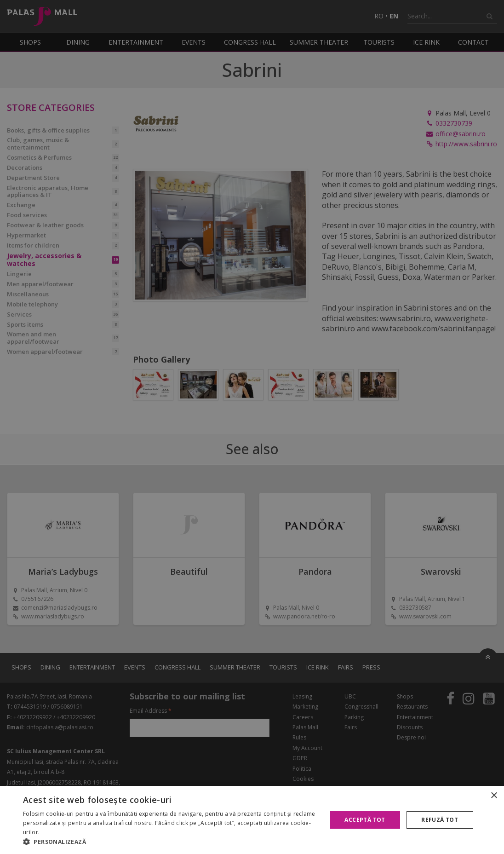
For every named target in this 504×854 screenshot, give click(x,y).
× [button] (494, 796)
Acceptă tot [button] (365, 820)
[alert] (252, 427)
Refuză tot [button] (440, 820)
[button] (170, 842)
